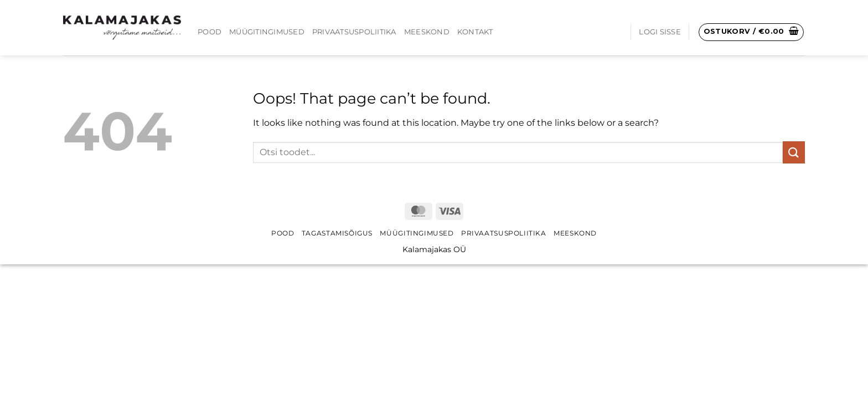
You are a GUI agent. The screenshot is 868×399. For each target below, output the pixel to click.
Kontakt (475, 32)
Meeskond (427, 32)
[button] (660, 32)
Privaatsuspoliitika (354, 32)
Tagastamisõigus (337, 233)
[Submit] (794, 152)
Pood (210, 32)
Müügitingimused (267, 32)
